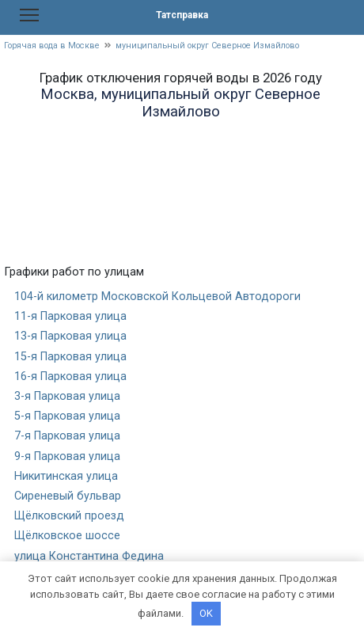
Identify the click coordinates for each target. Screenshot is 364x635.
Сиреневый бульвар (68, 496)
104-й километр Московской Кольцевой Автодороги (157, 297)
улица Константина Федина (89, 556)
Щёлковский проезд (69, 516)
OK (206, 613)
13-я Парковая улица (70, 336)
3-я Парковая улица (67, 396)
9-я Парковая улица (67, 456)
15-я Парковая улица (70, 357)
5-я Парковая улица (67, 416)
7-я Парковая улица (67, 436)
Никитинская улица (66, 476)
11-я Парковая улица (70, 316)
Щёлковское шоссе (67, 536)
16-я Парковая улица (70, 376)
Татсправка (182, 15)
